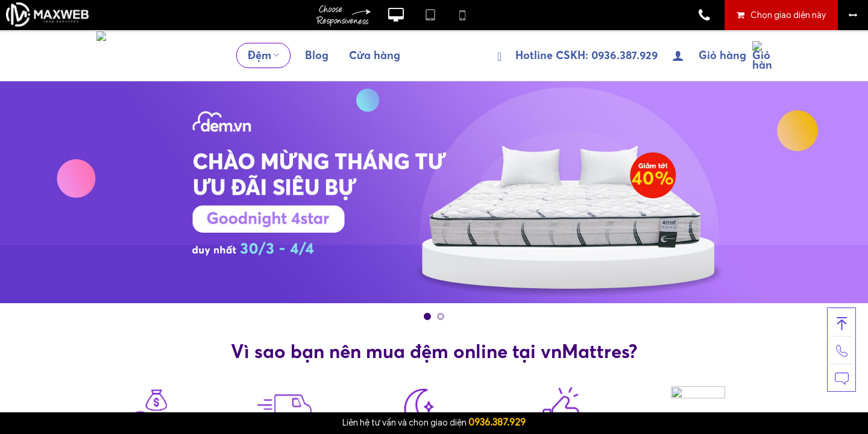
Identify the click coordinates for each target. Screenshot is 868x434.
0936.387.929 (497, 423)
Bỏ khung (853, 15)
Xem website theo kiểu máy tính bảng (430, 15)
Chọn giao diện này (788, 15)
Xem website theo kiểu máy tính (396, 15)
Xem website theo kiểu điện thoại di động (462, 15)
